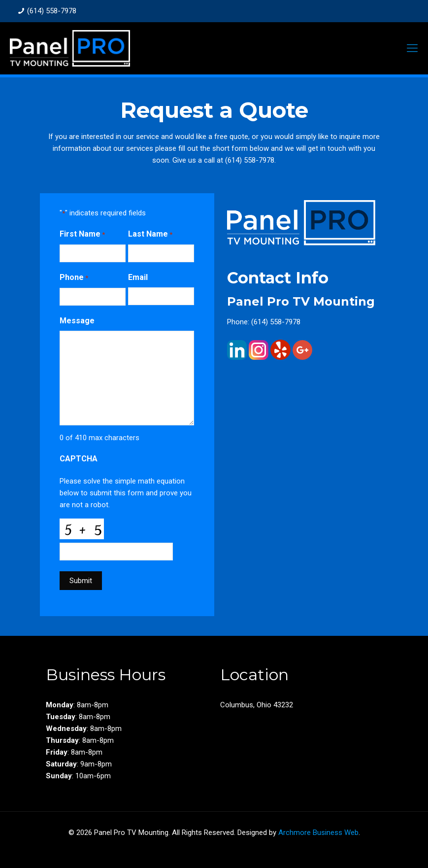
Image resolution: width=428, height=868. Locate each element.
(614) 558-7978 (250, 160)
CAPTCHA (79, 459)
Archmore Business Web (318, 833)
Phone (74, 278)
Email (138, 277)
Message (77, 321)
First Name (82, 235)
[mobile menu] (412, 48)
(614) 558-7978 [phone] (52, 11)
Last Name (150, 235)
